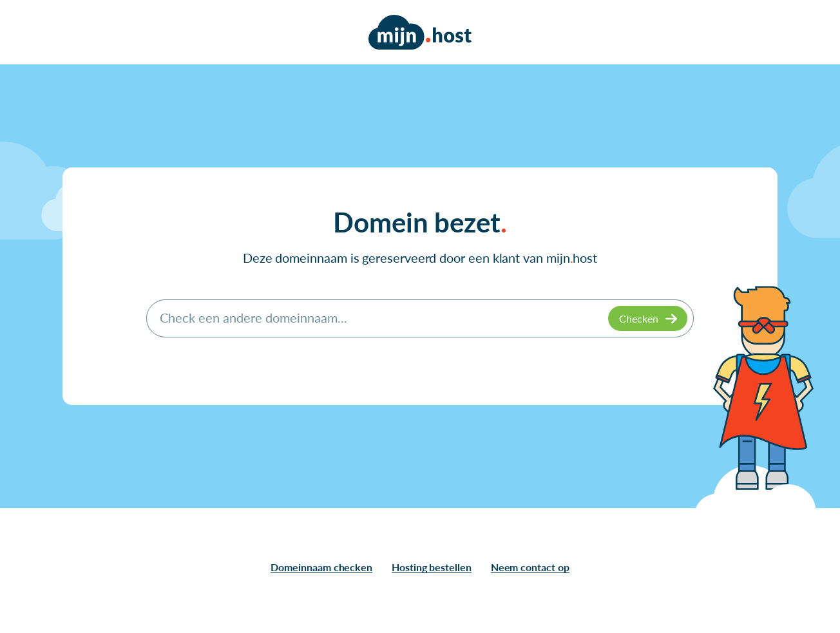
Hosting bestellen (432, 567)
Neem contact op (530, 567)
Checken (639, 318)
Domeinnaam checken (321, 567)
